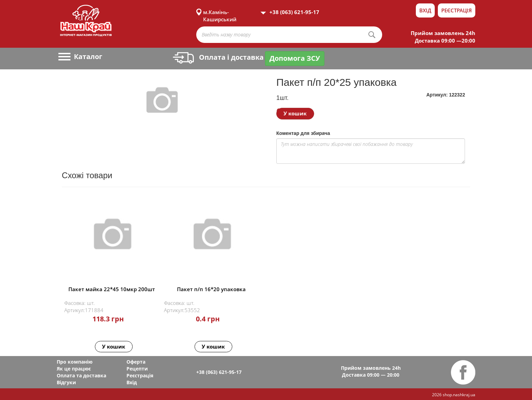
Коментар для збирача (303, 133)
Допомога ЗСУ (295, 58)
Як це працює (74, 369)
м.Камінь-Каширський (220, 12)
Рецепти (137, 369)
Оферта (136, 362)
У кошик (295, 113)
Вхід (425, 10)
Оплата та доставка (81, 375)
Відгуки (66, 382)
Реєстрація (457, 10)
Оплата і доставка (218, 57)
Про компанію (75, 362)
